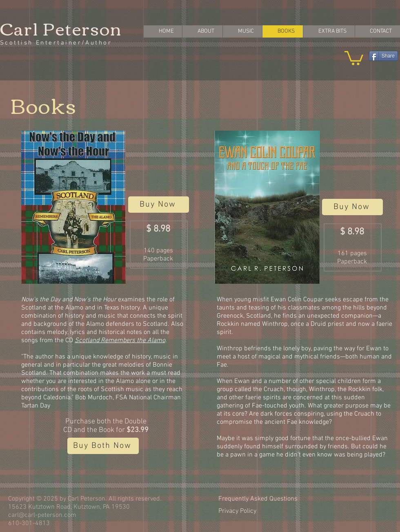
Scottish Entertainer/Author (56, 43)
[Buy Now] (159, 205)
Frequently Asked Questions (258, 499)
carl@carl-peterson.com (42, 515)
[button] (354, 57)
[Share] (383, 56)
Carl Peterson (61, 28)
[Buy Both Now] (103, 446)
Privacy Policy (237, 511)
